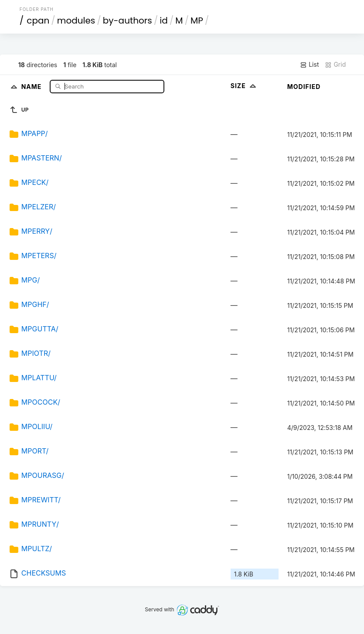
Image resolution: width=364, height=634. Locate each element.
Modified (304, 87)
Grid (335, 65)
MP (197, 20)
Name (32, 86)
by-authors (128, 20)
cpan (38, 20)
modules (76, 20)
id (163, 20)
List (309, 65)
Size (244, 86)
